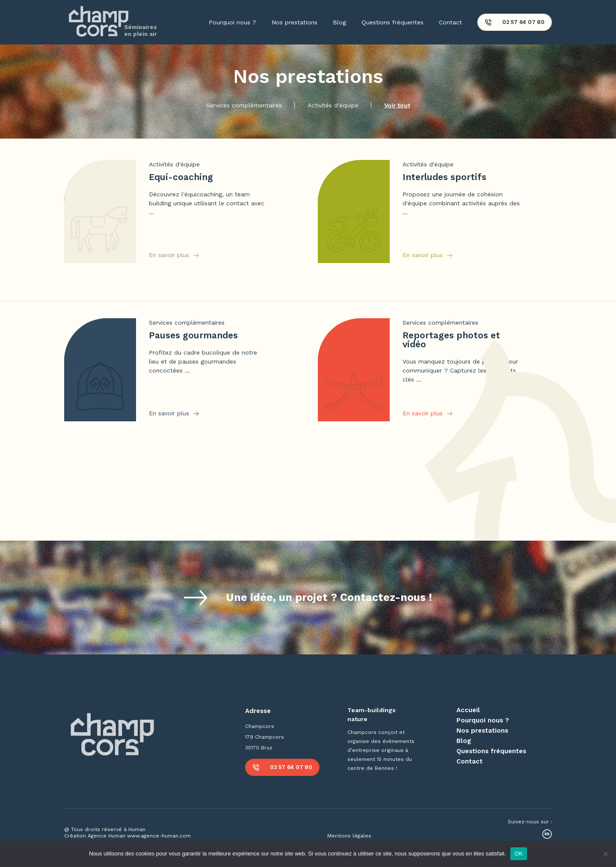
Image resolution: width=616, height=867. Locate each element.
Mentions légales (349, 836)
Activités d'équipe (333, 105)
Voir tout (397, 105)
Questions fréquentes (392, 22)
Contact (450, 22)
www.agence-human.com (159, 836)
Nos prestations (295, 22)
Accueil (468, 710)
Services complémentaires (244, 105)
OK (519, 854)
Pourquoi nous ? (232, 22)
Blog (339, 22)
